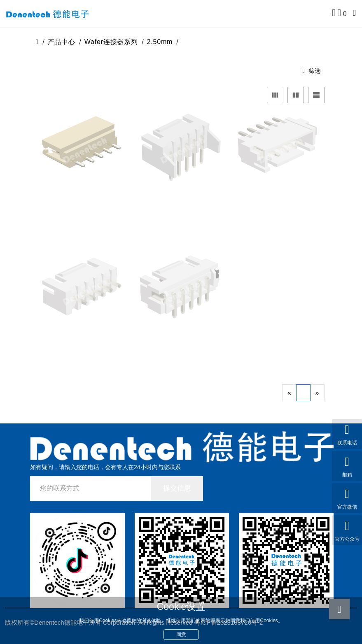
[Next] (317, 393)
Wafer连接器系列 (111, 42)
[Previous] (289, 393)
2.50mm (160, 42)
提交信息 (177, 488)
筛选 (311, 71)
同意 (181, 635)
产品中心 (62, 42)
